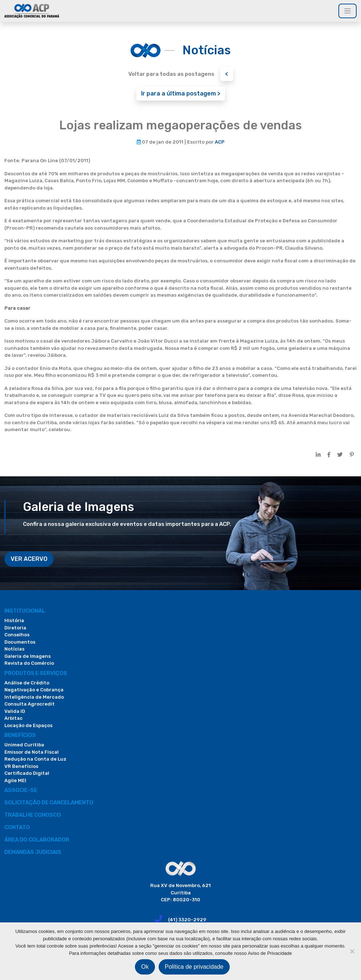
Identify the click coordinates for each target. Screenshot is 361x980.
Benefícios (20, 735)
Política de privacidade (194, 967)
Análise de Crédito (27, 683)
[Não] (352, 951)
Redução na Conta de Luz (35, 759)
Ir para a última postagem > (181, 93)
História (14, 620)
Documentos (20, 642)
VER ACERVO (29, 559)
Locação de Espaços (28, 725)
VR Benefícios (21, 766)
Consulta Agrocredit (30, 704)
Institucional (25, 611)
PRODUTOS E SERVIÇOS (36, 673)
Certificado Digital (27, 773)
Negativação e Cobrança (34, 690)
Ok (145, 967)
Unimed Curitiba (24, 745)
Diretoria (15, 628)
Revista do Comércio (29, 663)
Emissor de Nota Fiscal (32, 752)
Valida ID (15, 711)
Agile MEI (15, 780)
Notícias (14, 649)
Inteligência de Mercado (34, 697)
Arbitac (13, 718)
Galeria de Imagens (28, 656)
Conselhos (17, 635)
